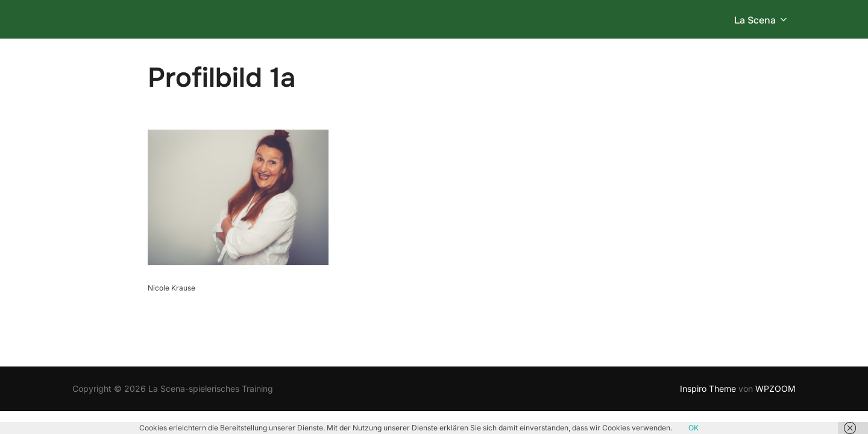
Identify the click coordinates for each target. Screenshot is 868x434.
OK (693, 428)
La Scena (762, 20)
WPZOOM (775, 388)
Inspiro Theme (708, 388)
